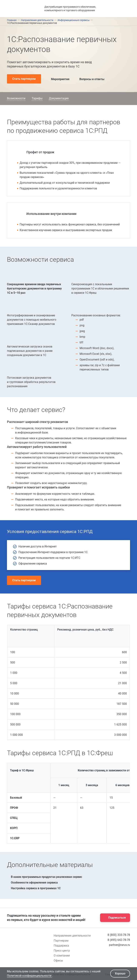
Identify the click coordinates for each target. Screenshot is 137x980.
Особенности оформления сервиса (32, 883)
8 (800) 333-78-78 (119, 935)
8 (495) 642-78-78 (119, 940)
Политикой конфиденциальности (30, 976)
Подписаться (114, 918)
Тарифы (37, 98)
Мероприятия (57, 79)
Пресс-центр (62, 951)
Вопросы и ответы (89, 79)
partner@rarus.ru (120, 945)
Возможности (16, 98)
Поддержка (61, 946)
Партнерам (61, 941)
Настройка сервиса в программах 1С (34, 888)
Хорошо (120, 974)
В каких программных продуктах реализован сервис (45, 877)
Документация (59, 98)
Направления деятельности (72, 936)
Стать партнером (24, 79)
